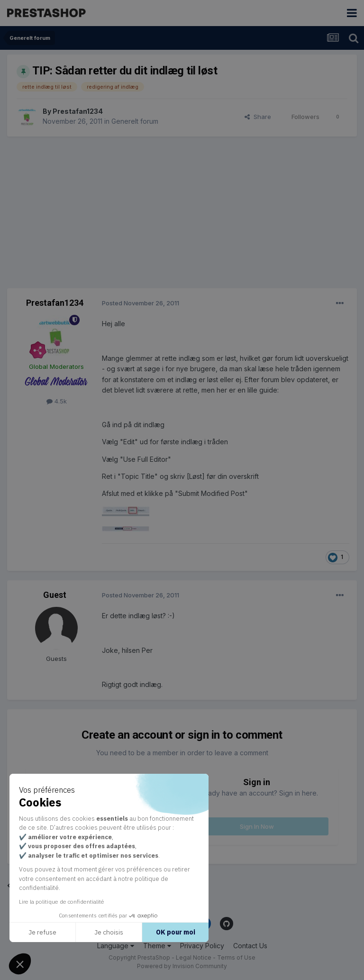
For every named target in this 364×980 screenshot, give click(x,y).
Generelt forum (135, 121)
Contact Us (250, 946)
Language (116, 946)
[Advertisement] (182, 212)
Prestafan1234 (78, 111)
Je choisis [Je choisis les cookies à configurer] (91, 932)
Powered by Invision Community (182, 966)
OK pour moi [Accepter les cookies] (157, 932)
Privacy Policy (202, 946)
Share (258, 117)
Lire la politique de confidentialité (44, 902)
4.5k (57, 401)
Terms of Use (236, 957)
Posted (141, 303)
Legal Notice (194, 957)
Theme (157, 946)
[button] (20, 964)
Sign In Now (257, 826)
